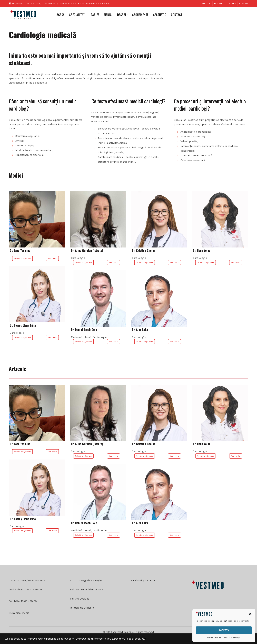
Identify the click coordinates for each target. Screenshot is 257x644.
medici (108, 15)
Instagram (151, 580)
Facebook (137, 580)
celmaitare (140, 639)
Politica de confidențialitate (86, 589)
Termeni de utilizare (82, 608)
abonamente (140, 15)
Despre (122, 15)
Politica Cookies (214, 638)
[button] (250, 614)
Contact (177, 15)
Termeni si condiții (231, 638)
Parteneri (219, 3)
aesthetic (160, 15)
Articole (206, 3)
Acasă (61, 15)
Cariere (232, 3)
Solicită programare (22, 258)
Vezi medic (52, 258)
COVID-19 (244, 3)
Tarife (95, 15)
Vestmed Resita (122, 632)
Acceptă (224, 630)
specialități (77, 15)
